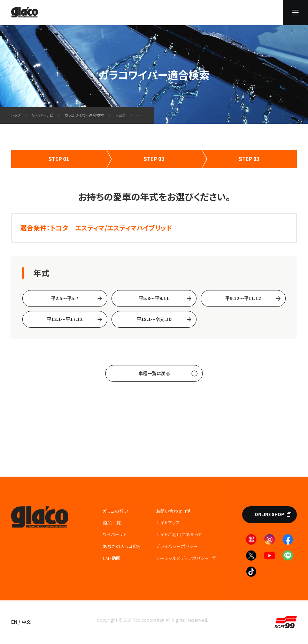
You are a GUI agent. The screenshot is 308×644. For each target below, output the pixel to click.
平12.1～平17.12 (65, 319)
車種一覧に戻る (154, 373)
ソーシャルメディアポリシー (183, 558)
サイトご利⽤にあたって (179, 534)
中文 (26, 622)
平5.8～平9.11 (154, 298)
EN (14, 622)
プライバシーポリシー (177, 546)
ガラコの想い (115, 511)
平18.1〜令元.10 (154, 319)
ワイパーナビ (43, 115)
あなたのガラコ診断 (122, 546)
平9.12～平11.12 (243, 298)
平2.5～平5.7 (65, 298)
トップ (16, 115)
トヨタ (120, 115)
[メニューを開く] (295, 13)
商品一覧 (112, 522)
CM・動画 (112, 558)
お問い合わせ (169, 511)
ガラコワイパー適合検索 (84, 115)
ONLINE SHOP (269, 514)
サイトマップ (168, 522)
